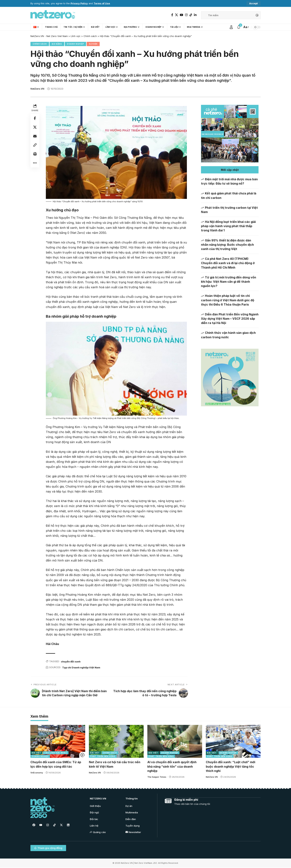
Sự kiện (93, 44)
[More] (35, 163)
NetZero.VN (37, 89)
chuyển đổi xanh (71, 662)
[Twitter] (176, 15)
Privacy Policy (79, 3)
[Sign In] (231, 27)
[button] (230, 170)
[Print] (35, 154)
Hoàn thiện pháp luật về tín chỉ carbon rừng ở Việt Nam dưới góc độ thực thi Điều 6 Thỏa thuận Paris (228, 300)
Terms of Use (102, 3)
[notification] (239, 27)
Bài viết (36, 753)
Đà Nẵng (57, 44)
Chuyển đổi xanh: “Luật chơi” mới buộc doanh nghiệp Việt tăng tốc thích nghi (230, 767)
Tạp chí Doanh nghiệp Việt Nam (82, 667)
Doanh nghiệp (75, 44)
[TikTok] (191, 15)
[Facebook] (172, 15)
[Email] (35, 136)
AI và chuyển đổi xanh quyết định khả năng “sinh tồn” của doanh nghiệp (172, 767)
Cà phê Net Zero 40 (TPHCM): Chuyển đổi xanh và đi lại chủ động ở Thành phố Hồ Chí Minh (228, 263)
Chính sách (40, 44)
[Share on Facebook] (35, 118)
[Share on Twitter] (35, 127)
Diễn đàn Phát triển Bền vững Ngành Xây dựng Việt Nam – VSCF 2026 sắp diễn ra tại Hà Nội (230, 319)
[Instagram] (186, 15)
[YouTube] (182, 15)
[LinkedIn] (195, 15)
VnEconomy (37, 773)
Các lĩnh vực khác (56, 753)
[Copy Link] (35, 145)
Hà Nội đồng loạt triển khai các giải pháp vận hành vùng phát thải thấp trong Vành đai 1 (228, 226)
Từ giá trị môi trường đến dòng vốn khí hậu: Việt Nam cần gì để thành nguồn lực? (229, 282)
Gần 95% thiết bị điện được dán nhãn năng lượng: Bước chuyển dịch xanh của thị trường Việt (227, 245)
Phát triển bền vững (103, 756)
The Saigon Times (157, 777)
